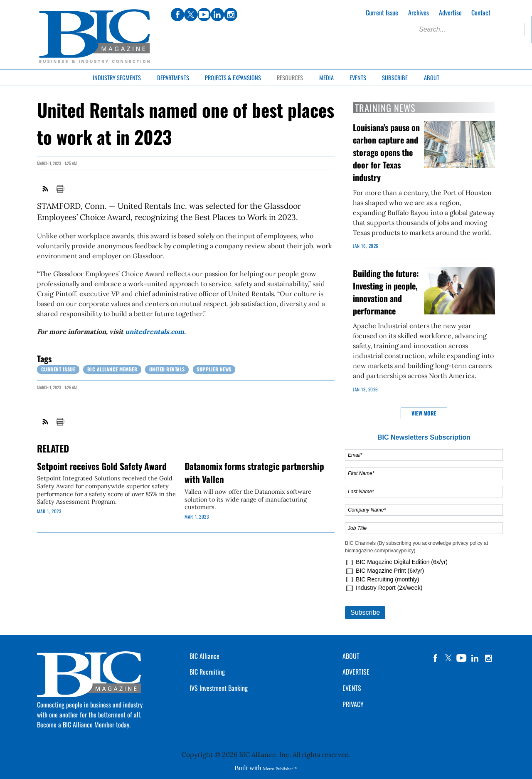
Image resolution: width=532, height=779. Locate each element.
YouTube (462, 658)
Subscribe (395, 78)
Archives (419, 12)
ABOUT (351, 656)
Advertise (450, 12)
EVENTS (352, 688)
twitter (448, 658)
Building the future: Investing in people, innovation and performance (386, 292)
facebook (435, 658)
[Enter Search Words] (468, 30)
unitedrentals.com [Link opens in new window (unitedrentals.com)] (155, 331)
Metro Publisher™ (280, 769)
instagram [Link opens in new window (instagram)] (231, 15)
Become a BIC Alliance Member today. (84, 725)
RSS (46, 189)
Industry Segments (117, 78)
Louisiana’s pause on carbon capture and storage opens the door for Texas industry (386, 152)
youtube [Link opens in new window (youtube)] (204, 15)
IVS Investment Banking (219, 688)
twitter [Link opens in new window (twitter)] (191, 15)
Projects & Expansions (233, 78)
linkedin (475, 658)
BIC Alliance (204, 656)
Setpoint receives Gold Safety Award (102, 466)
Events (358, 78)
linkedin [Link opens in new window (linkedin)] (217, 15)
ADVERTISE (356, 672)
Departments (173, 78)
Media (326, 78)
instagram (488, 658)
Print (60, 189)
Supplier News (214, 369)
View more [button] (424, 413)
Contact (481, 12)
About (432, 78)
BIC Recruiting (207, 672)
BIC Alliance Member (112, 369)
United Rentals (167, 369)
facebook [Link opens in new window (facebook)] (177, 15)
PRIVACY (353, 704)
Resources (290, 78)
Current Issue (382, 12)
